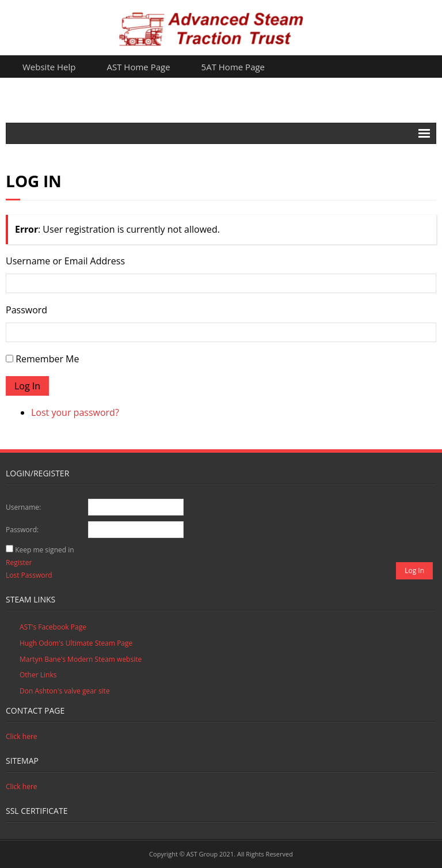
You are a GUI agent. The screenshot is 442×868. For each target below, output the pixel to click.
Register (19, 562)
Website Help (49, 67)
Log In (27, 386)
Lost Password (29, 575)
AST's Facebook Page (53, 627)
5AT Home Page (233, 67)
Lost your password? (75, 412)
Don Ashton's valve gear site (65, 691)
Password (26, 310)
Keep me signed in (44, 550)
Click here (22, 736)
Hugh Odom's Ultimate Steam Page (76, 643)
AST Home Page (139, 67)
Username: (23, 507)
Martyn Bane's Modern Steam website (81, 659)
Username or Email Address (65, 261)
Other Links (38, 675)
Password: (22, 530)
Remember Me (47, 359)
